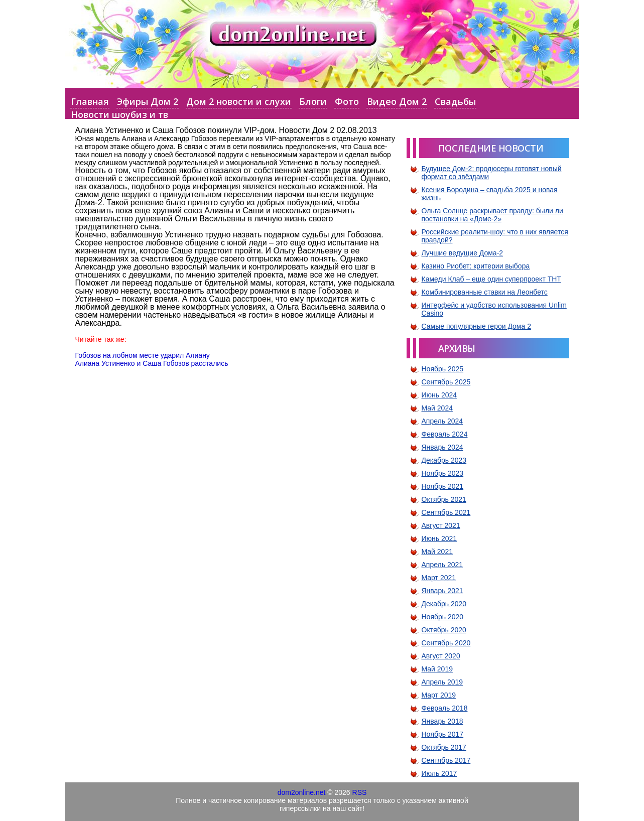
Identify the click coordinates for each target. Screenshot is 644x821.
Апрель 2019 (442, 682)
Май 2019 (437, 669)
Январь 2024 (442, 447)
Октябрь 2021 (444, 499)
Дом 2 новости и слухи (239, 101)
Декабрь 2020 (444, 604)
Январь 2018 (442, 721)
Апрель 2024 (442, 421)
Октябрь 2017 (444, 747)
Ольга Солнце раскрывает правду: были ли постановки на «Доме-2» (492, 215)
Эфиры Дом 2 (148, 101)
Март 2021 (439, 578)
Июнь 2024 (439, 395)
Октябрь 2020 (444, 630)
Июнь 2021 (439, 538)
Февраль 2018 (445, 708)
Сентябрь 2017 (446, 760)
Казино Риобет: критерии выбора (476, 266)
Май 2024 (437, 408)
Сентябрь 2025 (446, 382)
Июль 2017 (439, 773)
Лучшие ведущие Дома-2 (463, 253)
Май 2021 (437, 552)
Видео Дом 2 (397, 101)
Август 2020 (441, 656)
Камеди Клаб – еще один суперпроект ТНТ (491, 279)
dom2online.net (302, 792)
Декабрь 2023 (444, 460)
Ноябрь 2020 (443, 617)
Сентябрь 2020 (446, 643)
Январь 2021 (442, 591)
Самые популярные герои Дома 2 (476, 326)
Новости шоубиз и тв (119, 114)
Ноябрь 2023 (443, 473)
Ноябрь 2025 (443, 369)
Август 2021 (441, 525)
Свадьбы (455, 101)
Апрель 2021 (442, 565)
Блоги (313, 101)
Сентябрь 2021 (446, 512)
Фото (347, 101)
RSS (360, 792)
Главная (90, 101)
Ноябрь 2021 (443, 486)
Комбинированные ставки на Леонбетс (485, 292)
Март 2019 (439, 695)
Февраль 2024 (445, 434)
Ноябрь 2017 (443, 734)
